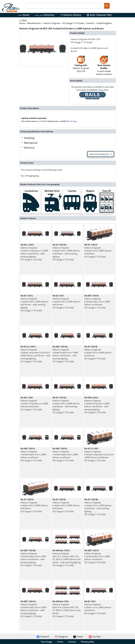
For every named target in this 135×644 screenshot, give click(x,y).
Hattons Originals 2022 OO (81, 65)
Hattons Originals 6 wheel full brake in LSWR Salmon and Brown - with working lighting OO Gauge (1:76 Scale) (97, 405)
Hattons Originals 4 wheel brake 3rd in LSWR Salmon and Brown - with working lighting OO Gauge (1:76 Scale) (65, 354)
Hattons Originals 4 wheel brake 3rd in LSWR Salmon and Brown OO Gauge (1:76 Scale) (33, 454)
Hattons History (70, 15)
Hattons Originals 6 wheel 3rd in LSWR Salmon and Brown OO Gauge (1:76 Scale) (98, 251)
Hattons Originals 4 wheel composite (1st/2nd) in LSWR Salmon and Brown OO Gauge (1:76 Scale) (99, 454)
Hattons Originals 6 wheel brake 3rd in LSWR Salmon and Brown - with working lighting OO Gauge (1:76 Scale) (33, 609)
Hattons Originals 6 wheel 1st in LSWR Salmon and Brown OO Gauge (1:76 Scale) (98, 607)
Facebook (43, 637)
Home (24, 15)
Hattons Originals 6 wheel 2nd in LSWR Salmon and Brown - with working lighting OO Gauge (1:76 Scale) (34, 303)
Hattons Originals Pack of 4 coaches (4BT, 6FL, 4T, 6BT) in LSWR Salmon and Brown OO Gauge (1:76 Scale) (66, 609)
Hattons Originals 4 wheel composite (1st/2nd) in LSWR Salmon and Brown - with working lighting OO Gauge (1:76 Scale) (36, 354)
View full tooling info (101, 154)
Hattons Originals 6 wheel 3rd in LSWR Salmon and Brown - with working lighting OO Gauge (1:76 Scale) (66, 405)
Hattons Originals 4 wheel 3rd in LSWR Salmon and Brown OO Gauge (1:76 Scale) (98, 352)
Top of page (47, 642)
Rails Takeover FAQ (99, 15)
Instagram (61, 637)
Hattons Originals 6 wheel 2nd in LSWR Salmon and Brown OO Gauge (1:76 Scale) (66, 302)
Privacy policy (88, 642)
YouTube (95, 637)
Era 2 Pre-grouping (30, 176)
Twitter (78, 637)
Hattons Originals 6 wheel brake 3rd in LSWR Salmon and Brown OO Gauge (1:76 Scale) (97, 302)
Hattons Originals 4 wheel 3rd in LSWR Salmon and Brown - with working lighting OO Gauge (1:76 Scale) (66, 252)
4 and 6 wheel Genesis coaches (104, 67)
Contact (72, 642)
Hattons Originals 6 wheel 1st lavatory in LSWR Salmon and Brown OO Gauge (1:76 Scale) (34, 403)
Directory (45, 15)
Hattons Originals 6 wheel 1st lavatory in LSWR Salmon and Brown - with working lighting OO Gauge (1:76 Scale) (34, 252)
